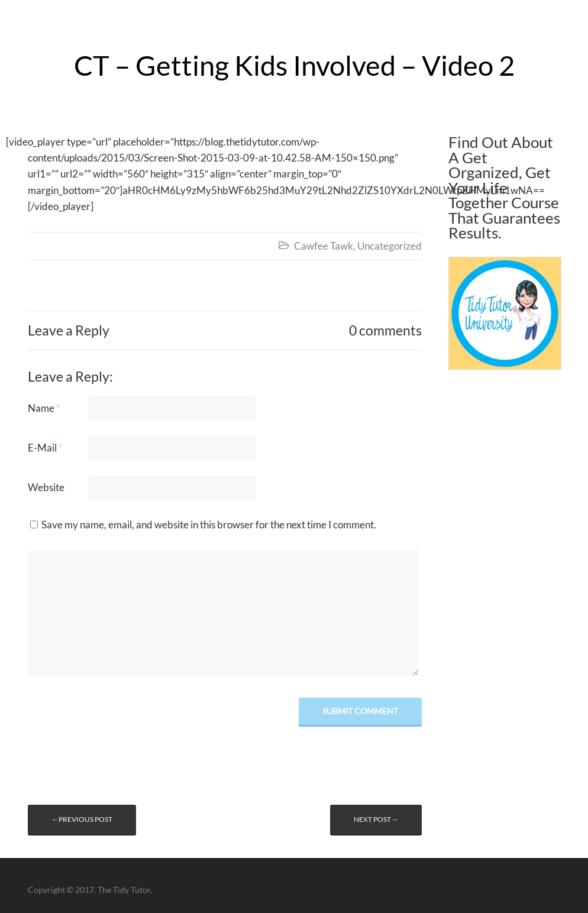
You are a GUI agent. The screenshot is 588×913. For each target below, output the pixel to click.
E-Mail (45, 448)
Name (44, 408)
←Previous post (82, 819)
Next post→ (376, 819)
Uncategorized (390, 246)
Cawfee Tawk (324, 246)
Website (46, 487)
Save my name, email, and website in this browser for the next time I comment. (209, 525)
